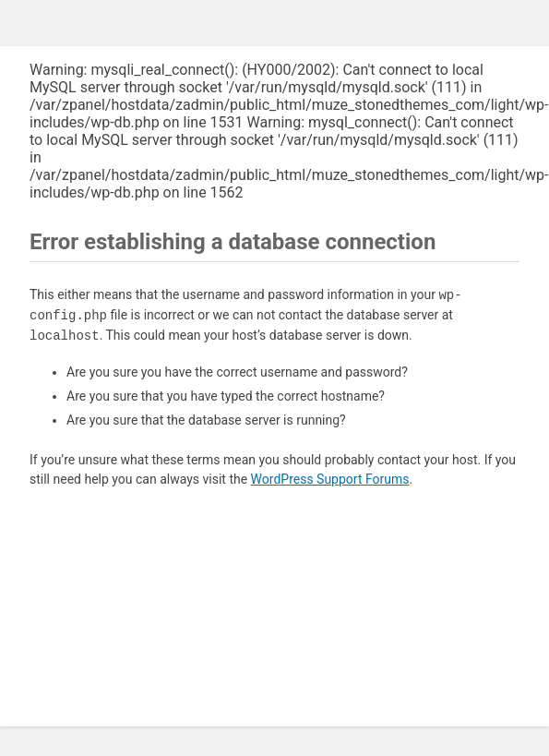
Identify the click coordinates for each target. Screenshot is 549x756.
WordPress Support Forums (330, 479)
